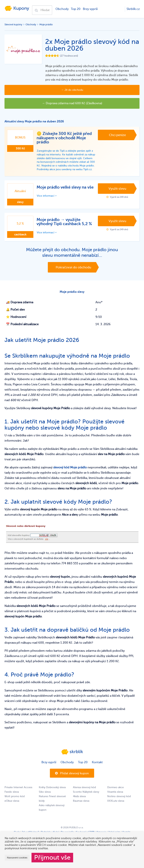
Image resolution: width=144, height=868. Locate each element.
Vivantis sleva (115, 798)
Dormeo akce (115, 793)
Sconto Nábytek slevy (86, 798)
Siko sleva (45, 798)
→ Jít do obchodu (72, 90)
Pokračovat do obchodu (73, 272)
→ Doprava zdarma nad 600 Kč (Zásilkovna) (72, 103)
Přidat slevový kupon (72, 779)
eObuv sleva (12, 807)
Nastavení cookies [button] (17, 858)
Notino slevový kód (119, 802)
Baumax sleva (81, 807)
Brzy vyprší (90, 9)
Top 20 (75, 9)
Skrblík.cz (133, 9)
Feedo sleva (12, 798)
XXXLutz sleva (116, 807)
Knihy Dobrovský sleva (52, 793)
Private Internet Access (18, 793)
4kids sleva (79, 802)
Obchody (62, 9)
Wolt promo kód (15, 802)
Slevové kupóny (13, 24)
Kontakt (97, 768)
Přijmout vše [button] (52, 858)
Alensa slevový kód (84, 793)
